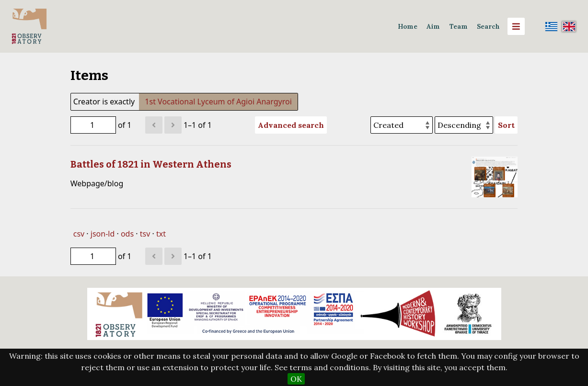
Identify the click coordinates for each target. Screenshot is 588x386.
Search (488, 26)
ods (127, 234)
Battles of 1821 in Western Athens (151, 164)
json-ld (103, 234)
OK (296, 379)
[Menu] (516, 26)
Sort (506, 125)
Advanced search (291, 125)
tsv (145, 234)
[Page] (93, 125)
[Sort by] (402, 125)
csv (79, 234)
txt (161, 234)
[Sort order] (464, 125)
